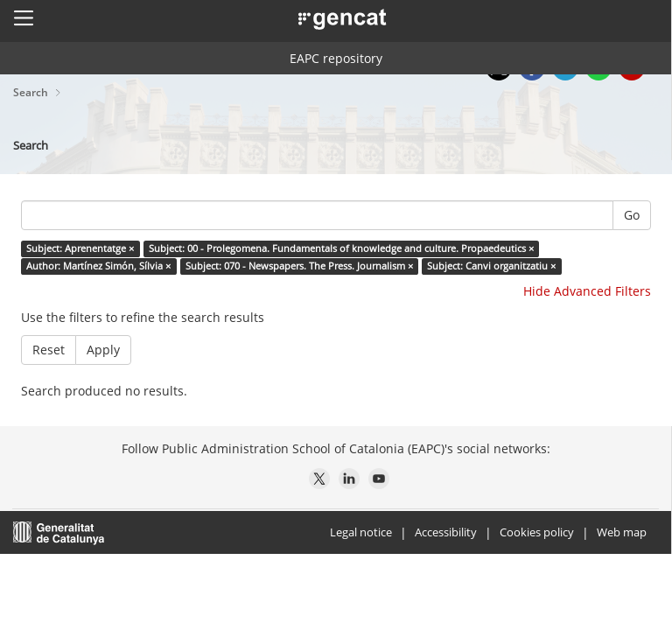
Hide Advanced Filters (587, 291)
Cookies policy (537, 532)
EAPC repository (336, 58)
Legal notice (361, 532)
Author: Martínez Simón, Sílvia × (98, 266)
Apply (103, 350)
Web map (622, 532)
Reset (49, 350)
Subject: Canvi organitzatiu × (491, 266)
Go (632, 215)
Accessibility (446, 532)
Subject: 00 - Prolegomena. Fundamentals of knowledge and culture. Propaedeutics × (341, 248)
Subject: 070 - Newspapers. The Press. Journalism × (299, 266)
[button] (24, 17)
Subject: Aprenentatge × (80, 248)
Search (32, 92)
